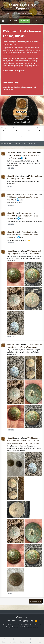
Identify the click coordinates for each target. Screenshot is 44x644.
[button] (3, 21)
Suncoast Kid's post (29, 153)
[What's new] (37, 21)
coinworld (10, 153)
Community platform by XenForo (20, 625)
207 (4, 130)
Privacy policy (24, 621)
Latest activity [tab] (6, 143)
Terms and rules (12, 621)
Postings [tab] (17, 143)
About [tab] (24, 143)
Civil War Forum (33, 254)
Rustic (19, 617)
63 (29, 130)
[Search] (41, 21)
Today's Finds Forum (29, 347)
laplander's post (28, 213)
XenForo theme (26, 627)
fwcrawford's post (28, 232)
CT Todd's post (27, 194)
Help (32, 621)
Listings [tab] (32, 143)
